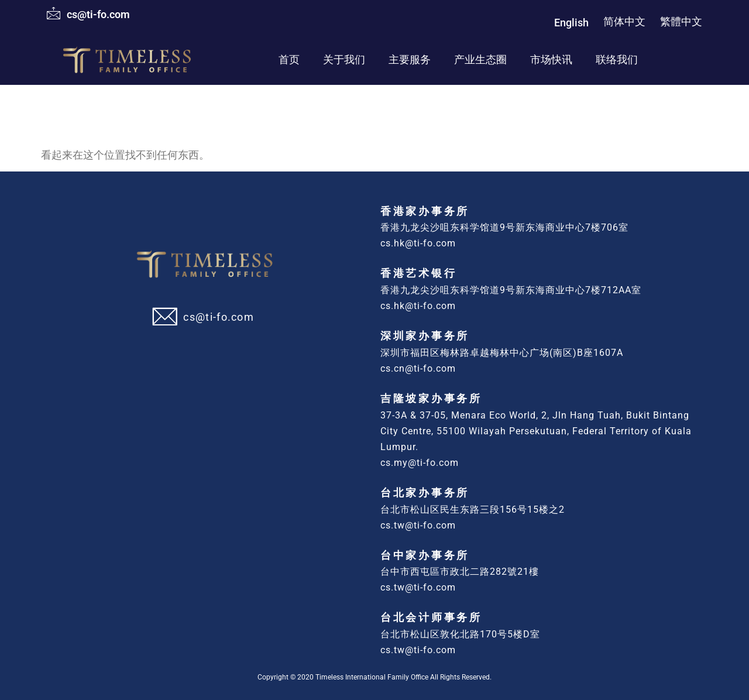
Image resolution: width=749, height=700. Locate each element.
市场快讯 (551, 59)
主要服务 (410, 59)
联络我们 (617, 59)
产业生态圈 (480, 59)
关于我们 (344, 59)
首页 (289, 59)
